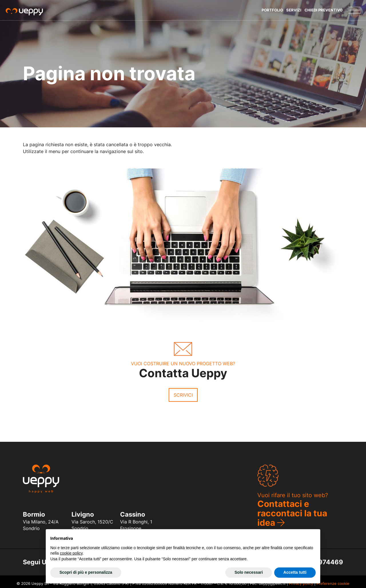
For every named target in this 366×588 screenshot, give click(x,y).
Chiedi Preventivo (324, 10)
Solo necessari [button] (249, 572)
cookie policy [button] (71, 553)
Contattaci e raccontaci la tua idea (292, 513)
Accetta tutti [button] (295, 572)
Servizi (294, 10)
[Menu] (354, 10)
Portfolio (272, 10)
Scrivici (183, 395)
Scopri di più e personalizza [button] (86, 572)
